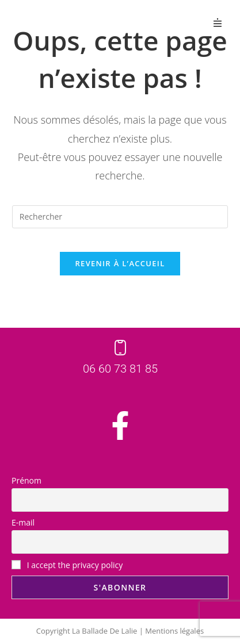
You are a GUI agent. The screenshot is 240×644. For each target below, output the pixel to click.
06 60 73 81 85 (120, 369)
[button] (218, 22)
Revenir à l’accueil (120, 263)
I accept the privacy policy (67, 565)
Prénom (26, 480)
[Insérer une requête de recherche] (120, 217)
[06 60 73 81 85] (120, 348)
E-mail (23, 522)
